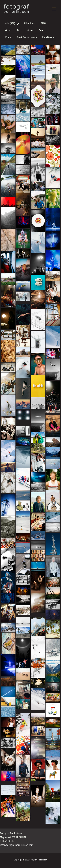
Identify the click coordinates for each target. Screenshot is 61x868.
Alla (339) (12, 24)
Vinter (31, 31)
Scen (43, 31)
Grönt (9, 31)
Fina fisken (49, 38)
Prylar (10, 38)
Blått (44, 24)
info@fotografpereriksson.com (17, 845)
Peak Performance (28, 38)
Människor (31, 24)
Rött (20, 31)
